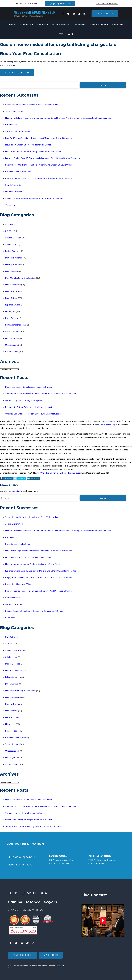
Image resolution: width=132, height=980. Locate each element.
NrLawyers (10, 311)
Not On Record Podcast (107, 4)
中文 (61, 34)
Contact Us (118, 25)
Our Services (26, 25)
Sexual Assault (12, 331)
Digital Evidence (13, 251)
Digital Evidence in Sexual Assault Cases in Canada (29, 387)
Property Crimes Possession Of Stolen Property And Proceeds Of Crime (38, 178)
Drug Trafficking (13, 291)
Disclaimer (59, 966)
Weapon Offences (14, 192)
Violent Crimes (12, 352)
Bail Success (11, 125)
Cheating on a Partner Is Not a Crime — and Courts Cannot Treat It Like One (40, 394)
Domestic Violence (14, 258)
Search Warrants (13, 185)
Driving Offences (13, 265)
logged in (16, 491)
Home (12, 25)
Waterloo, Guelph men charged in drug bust (60, 473)
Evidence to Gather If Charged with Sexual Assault (29, 407)
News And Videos (99, 25)
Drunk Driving (11, 298)
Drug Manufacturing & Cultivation (20, 278)
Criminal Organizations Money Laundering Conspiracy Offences (34, 198)
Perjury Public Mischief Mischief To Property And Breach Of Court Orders (39, 165)
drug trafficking (108, 425)
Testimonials (79, 25)
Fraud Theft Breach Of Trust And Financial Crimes (28, 145)
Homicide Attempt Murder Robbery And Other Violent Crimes (33, 151)
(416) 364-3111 (60, 4)
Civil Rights (10, 224)
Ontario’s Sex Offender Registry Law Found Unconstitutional (33, 414)
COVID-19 (10, 231)
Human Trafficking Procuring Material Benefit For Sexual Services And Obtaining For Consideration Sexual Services (58, 118)
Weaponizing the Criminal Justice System (24, 400)
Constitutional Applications (17, 131)
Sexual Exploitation (14, 111)
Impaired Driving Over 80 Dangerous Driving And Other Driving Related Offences (42, 158)
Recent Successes (61, 25)
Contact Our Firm (105, 14)
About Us (43, 25)
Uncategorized (12, 338)
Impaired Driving (13, 305)
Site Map (11, 968)
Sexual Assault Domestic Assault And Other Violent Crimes (32, 105)
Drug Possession (13, 285)
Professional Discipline (15, 325)
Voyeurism (10, 205)
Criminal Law (11, 244)
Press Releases (12, 318)
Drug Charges (11, 271)
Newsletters (51, 955)
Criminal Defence (13, 238)
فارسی (70, 34)
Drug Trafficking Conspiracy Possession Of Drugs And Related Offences (38, 138)
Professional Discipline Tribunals (20, 171)
